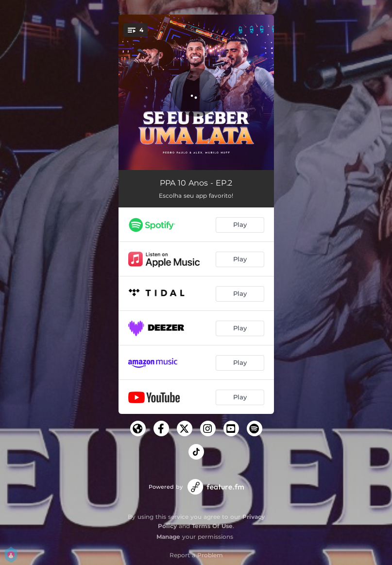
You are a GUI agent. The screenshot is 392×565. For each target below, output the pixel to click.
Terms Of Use (212, 526)
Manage (168, 537)
